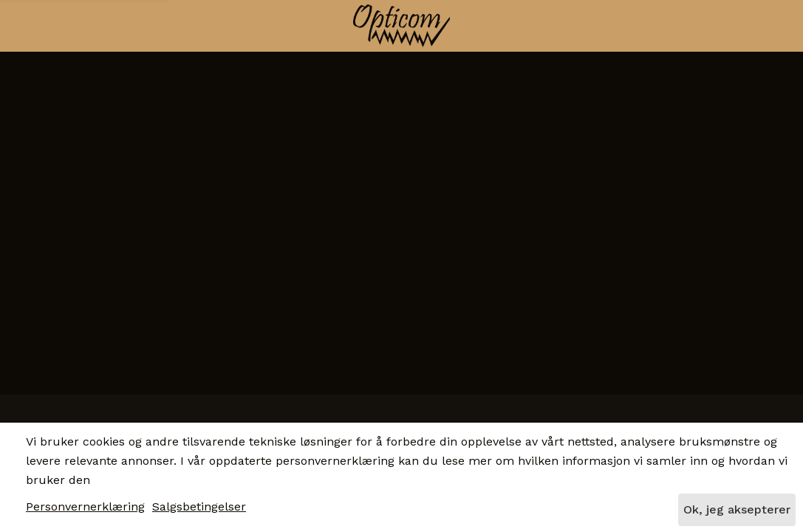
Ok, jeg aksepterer (737, 509)
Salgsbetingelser (199, 507)
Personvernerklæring (85, 507)
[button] (94, 24)
